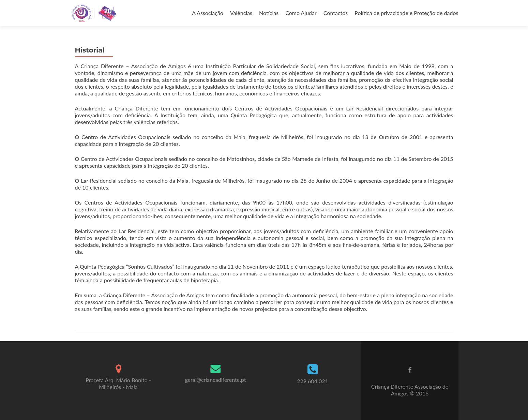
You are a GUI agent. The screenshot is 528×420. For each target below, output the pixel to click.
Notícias (269, 13)
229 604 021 (313, 381)
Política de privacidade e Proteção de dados (406, 13)
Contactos (336, 13)
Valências (241, 13)
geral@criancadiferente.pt (215, 380)
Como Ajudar (301, 13)
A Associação (208, 13)
